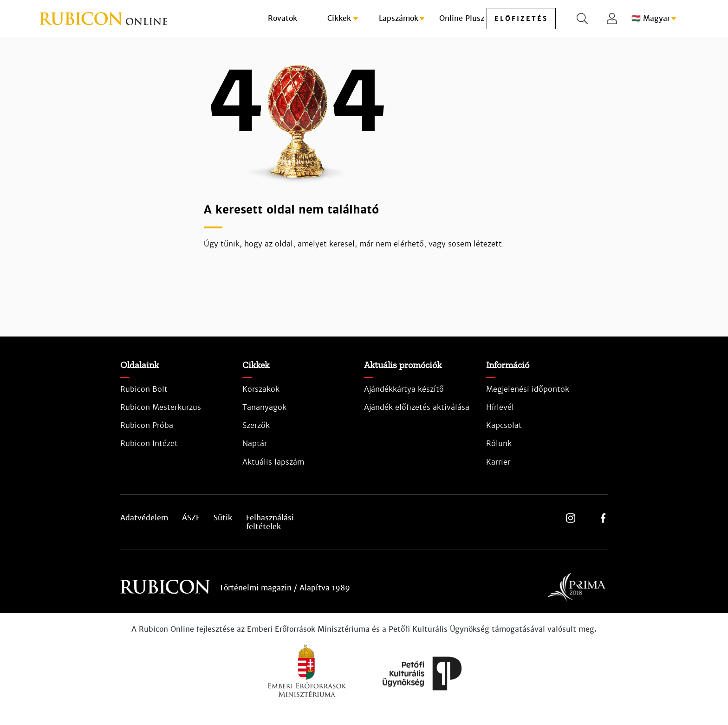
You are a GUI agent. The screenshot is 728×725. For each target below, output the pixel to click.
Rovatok (283, 18)
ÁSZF (191, 518)
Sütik (223, 518)
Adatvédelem (144, 518)
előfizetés (521, 19)
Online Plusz (462, 18)
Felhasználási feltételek (270, 522)
